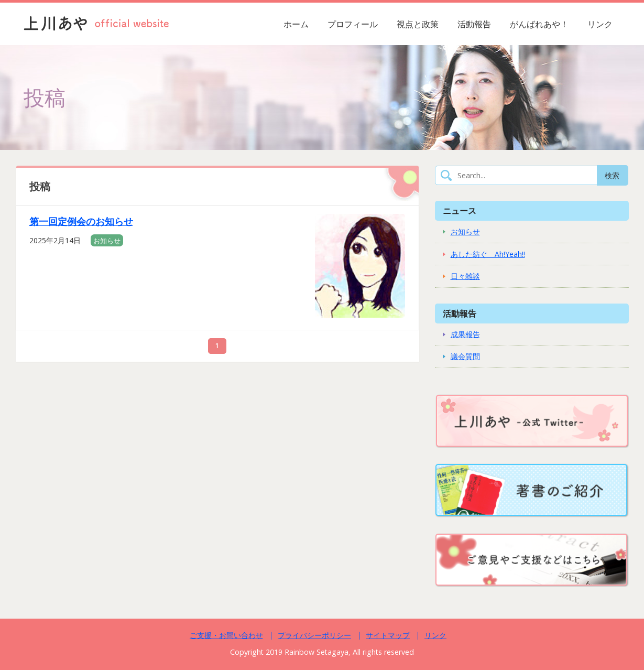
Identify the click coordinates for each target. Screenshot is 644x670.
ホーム (296, 24)
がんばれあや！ (539, 24)
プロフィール (353, 24)
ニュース (460, 210)
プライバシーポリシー (314, 635)
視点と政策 (418, 24)
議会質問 (465, 356)
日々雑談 (465, 276)
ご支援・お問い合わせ (226, 635)
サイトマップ (388, 635)
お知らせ (107, 241)
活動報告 (474, 24)
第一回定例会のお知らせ (81, 221)
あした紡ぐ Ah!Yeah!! (488, 254)
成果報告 (465, 334)
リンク (600, 24)
